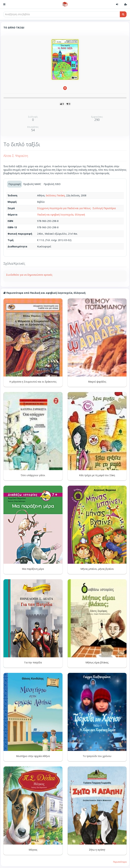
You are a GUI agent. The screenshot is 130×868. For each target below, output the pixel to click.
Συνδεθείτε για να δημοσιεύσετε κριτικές (29, 275)
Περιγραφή (15, 184)
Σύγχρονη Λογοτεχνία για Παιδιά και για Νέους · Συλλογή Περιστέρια (76, 208)
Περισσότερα (120, 862)
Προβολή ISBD (52, 184)
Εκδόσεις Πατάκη (55, 195)
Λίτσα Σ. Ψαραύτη (16, 156)
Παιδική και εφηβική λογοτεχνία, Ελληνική (61, 215)
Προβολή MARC (32, 184)
